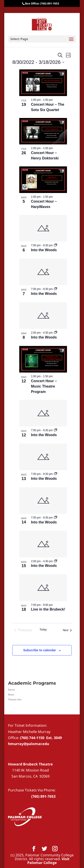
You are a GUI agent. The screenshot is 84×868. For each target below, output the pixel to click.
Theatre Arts (15, 699)
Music (11, 694)
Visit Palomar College (48, 861)
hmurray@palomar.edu (29, 744)
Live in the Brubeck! (48, 609)
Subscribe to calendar (39, 650)
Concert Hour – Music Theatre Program (44, 386)
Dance (11, 690)
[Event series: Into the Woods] (56, 245)
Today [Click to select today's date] (43, 630)
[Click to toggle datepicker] (38, 62)
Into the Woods (44, 250)
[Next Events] (67, 630)
